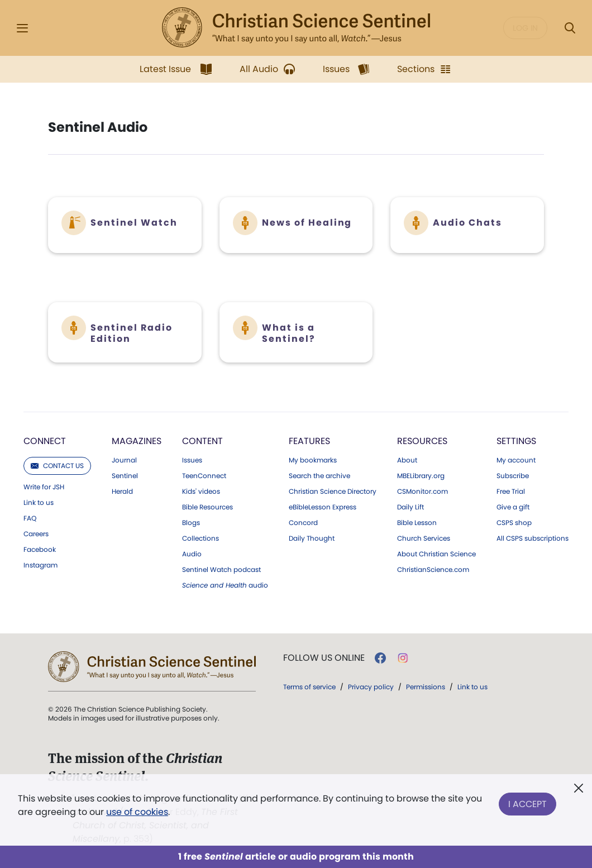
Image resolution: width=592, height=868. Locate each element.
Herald (122, 492)
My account (516, 460)
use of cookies (137, 812)
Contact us (57, 466)
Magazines (137, 441)
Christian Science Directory (333, 492)
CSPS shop (514, 523)
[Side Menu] (22, 28)
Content (202, 441)
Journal (124, 460)
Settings (516, 441)
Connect (45, 441)
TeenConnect (204, 476)
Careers (36, 534)
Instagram (40, 565)
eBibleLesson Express (323, 507)
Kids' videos (201, 492)
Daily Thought (312, 538)
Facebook (40, 550)
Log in (525, 28)
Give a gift (513, 507)
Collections (200, 538)
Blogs (191, 523)
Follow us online (324, 658)
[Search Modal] (570, 28)
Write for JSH (44, 487)
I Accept (527, 803)
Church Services (424, 538)
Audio (192, 554)
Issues (192, 460)
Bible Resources (207, 507)
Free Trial (511, 492)
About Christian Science (436, 554)
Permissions (426, 687)
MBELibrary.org (421, 476)
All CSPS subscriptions (533, 538)
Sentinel (125, 476)
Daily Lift (410, 507)
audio (225, 585)
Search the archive (319, 476)
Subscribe (513, 476)
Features (309, 441)
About (407, 460)
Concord (303, 523)
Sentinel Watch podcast (221, 570)
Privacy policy (371, 687)
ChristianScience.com (433, 570)
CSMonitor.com (422, 492)
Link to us (39, 503)
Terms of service (309, 687)
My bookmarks (313, 460)
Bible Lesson (417, 523)
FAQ (30, 518)
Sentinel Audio (98, 127)
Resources (422, 441)
